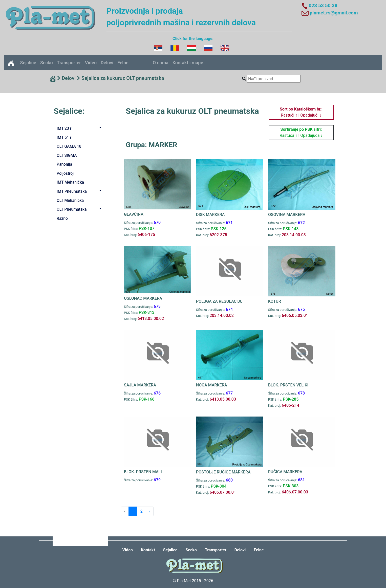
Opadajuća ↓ (311, 135)
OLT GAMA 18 (69, 146)
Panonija (64, 164)
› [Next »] (150, 511)
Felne (123, 63)
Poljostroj (65, 173)
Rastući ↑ (289, 115)
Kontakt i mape (188, 63)
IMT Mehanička (70, 182)
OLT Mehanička (70, 200)
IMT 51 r (64, 137)
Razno (62, 218)
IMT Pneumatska (80, 191)
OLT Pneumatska (80, 209)
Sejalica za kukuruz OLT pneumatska (123, 78)
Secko (47, 63)
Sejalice (28, 63)
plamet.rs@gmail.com (334, 13)
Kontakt (148, 550)
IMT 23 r (80, 128)
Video (91, 63)
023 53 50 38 (323, 5)
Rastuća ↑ (289, 135)
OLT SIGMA (67, 155)
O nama (161, 63)
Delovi (107, 63)
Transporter (69, 63)
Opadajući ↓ (311, 115)
